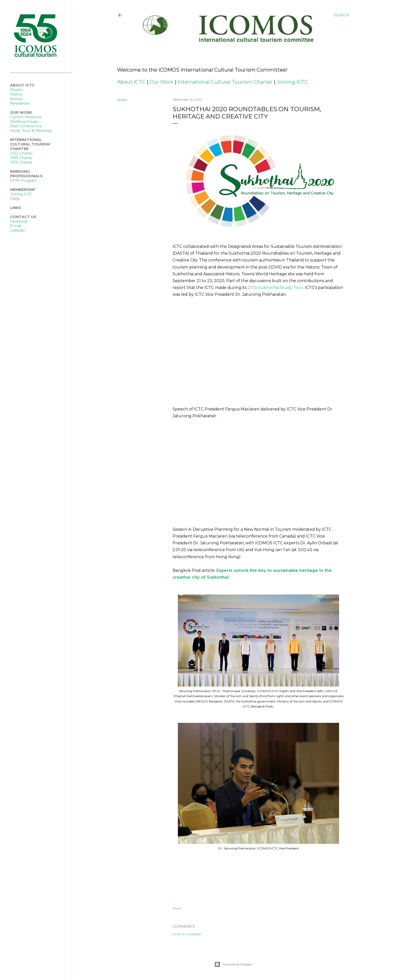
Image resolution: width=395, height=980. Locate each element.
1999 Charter (21, 158)
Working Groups (24, 122)
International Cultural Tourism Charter (225, 82)
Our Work (162, 82)
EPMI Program (23, 181)
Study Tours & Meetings (31, 131)
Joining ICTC (292, 82)
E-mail (16, 226)
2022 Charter (21, 153)
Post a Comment (187, 934)
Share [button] (122, 100)
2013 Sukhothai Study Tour (275, 288)
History (16, 94)
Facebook (19, 221)
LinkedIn (18, 230)
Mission (17, 90)
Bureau (17, 99)
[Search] (342, 15)
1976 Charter (21, 162)
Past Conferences (26, 126)
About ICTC (131, 82)
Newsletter (20, 103)
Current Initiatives (26, 117)
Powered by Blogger (233, 964)
